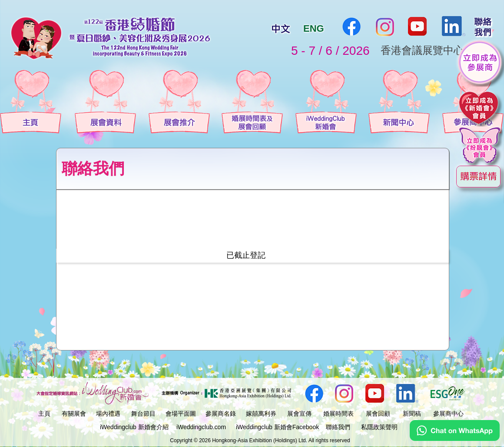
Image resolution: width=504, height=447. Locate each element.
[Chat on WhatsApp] (455, 439)
